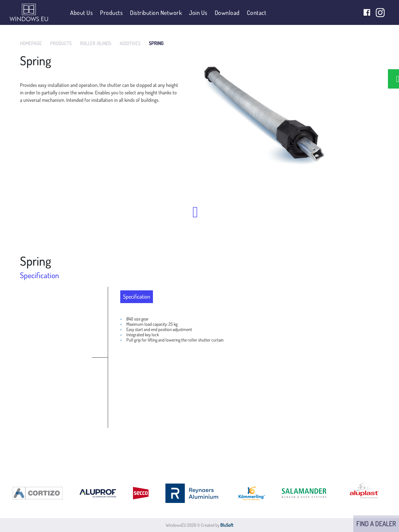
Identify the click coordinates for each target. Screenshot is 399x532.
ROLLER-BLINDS (96, 43)
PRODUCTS (61, 43)
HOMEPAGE (31, 43)
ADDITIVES (130, 43)
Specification (137, 296)
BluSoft (227, 525)
